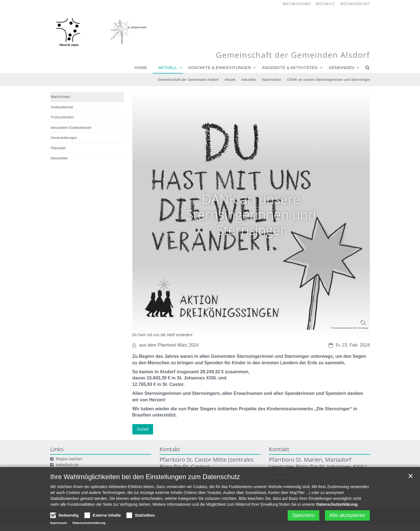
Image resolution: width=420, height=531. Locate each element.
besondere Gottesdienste (71, 128)
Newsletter (59, 158)
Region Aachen (69, 459)
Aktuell (168, 67)
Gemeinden (341, 67)
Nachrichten (272, 80)
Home (141, 67)
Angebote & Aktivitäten (290, 67)
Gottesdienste (62, 107)
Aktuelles (249, 80)
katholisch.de (67, 465)
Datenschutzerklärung (337, 515)
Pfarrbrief (58, 148)
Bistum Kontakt (355, 4)
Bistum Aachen (297, 4)
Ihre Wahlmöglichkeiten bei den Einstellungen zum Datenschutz (145, 488)
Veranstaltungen (64, 138)
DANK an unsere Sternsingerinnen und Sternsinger (328, 80)
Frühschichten (62, 117)
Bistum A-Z (325, 4)
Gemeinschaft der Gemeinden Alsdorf (188, 80)
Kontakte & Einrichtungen (220, 67)
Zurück (143, 429)
